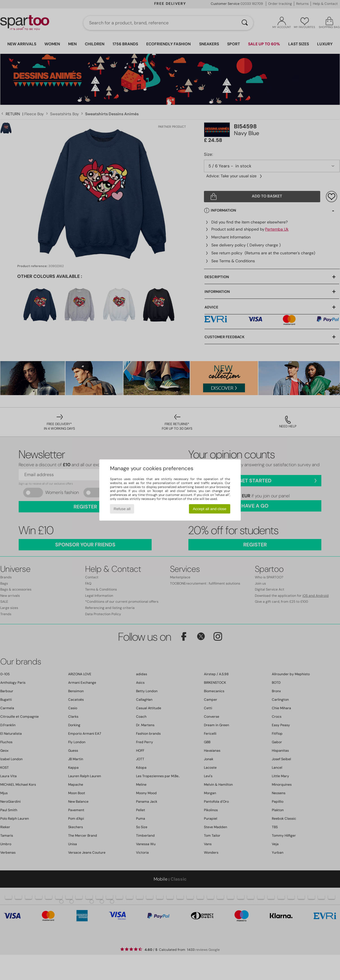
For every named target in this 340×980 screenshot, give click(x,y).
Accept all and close (210, 509)
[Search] (245, 23)
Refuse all (122, 509)
